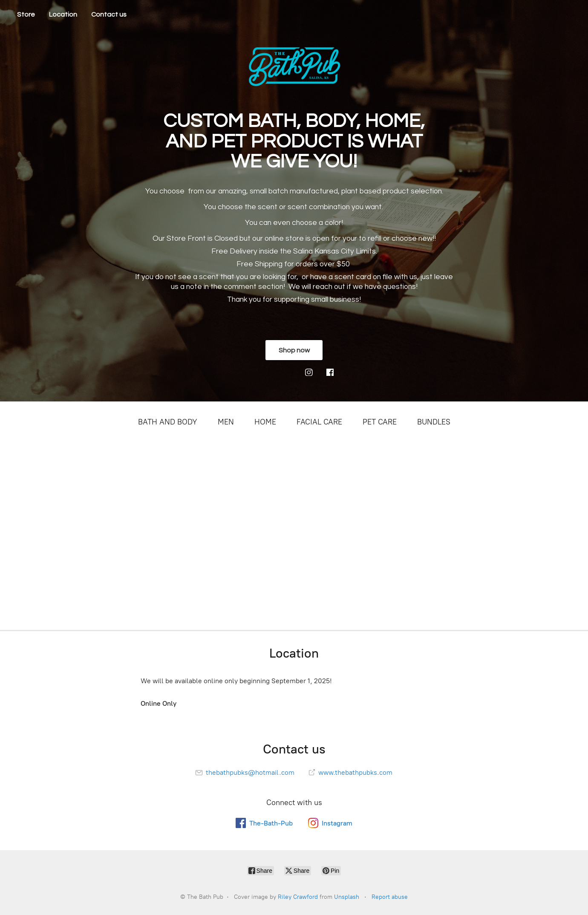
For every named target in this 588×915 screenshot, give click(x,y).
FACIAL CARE (319, 422)
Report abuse (390, 897)
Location (63, 14)
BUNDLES (434, 422)
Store (26, 14)
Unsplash (347, 897)
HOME (265, 422)
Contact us (109, 14)
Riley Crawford (298, 897)
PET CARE (380, 422)
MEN (226, 422)
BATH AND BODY (168, 422)
